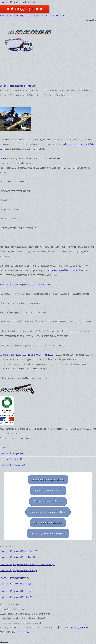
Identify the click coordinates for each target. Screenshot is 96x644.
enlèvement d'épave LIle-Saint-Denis (62, 270)
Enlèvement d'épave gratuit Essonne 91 (16, 591)
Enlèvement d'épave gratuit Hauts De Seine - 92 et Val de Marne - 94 (27, 565)
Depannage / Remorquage (35, 16)
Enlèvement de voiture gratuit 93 (13, 465)
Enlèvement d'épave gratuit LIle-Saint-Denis (17, 86)
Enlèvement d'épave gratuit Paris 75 (14, 578)
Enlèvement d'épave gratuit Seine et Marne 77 (18, 551)
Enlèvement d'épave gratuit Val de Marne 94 (18, 557)
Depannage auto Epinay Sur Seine (48, 512)
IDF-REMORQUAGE (76, 628)
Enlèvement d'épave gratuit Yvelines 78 (16, 584)
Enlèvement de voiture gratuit (58, 16)
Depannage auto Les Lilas (48, 523)
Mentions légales (24, 632)
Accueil (3, 448)
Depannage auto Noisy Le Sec (48, 480)
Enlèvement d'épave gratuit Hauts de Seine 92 (18, 571)
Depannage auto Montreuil (48, 490)
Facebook (4, 642)
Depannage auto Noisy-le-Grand (48, 534)
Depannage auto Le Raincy (48, 501)
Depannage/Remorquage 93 (11, 459)
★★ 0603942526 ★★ (25, 9)
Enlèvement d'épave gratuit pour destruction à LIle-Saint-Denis (25, 285)
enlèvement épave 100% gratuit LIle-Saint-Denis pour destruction (28, 355)
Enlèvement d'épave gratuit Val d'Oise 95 (16, 597)
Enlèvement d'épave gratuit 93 (12, 16)
